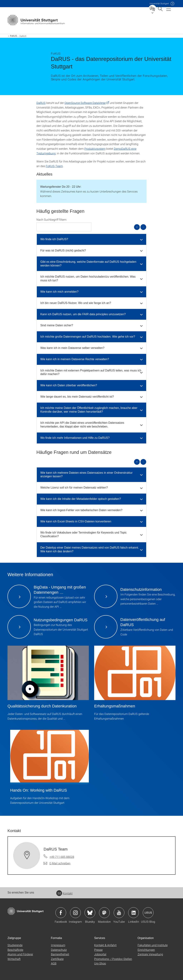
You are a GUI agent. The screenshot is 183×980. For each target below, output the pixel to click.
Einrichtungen (146, 950)
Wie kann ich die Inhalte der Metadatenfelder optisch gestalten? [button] (81, 499)
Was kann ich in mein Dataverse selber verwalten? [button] (72, 348)
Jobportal (100, 954)
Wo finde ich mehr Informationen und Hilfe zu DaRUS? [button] (75, 438)
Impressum (58, 945)
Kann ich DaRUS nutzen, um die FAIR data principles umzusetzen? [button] (83, 314)
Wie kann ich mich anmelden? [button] (59, 292)
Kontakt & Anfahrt (105, 945)
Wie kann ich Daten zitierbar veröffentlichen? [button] (69, 385)
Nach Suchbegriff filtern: (52, 220)
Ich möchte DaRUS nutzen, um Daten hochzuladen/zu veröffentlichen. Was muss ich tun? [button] (88, 278)
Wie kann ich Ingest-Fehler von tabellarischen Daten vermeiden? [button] (81, 510)
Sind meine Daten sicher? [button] (57, 325)
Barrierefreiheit (60, 954)
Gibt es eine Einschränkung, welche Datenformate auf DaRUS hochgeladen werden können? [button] (88, 264)
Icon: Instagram (75, 913)
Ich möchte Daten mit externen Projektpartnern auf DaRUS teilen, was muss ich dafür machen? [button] (91, 372)
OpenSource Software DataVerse (85, 103)
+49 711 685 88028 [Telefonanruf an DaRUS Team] (62, 857)
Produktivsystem (95, 149)
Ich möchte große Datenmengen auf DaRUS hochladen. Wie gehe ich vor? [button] (88, 337)
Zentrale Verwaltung (150, 954)
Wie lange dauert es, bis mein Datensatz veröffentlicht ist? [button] (77, 397)
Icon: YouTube (119, 913)
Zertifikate (57, 959)
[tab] (92, 239)
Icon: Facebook (61, 913)
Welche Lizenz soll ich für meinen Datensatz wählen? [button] (74, 488)
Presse (98, 950)
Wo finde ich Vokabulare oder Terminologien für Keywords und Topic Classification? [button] (84, 534)
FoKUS (13, 36)
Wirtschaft (14, 959)
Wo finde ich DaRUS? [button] (54, 239)
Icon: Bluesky (90, 913)
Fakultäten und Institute (153, 945)
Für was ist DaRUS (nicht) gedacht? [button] (63, 250)
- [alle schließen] (143, 227)
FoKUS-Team (54, 166)
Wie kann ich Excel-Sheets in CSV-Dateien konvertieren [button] (76, 521)
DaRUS (41, 103)
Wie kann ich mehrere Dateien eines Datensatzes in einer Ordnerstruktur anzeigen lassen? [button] (86, 475)
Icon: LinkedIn (133, 913)
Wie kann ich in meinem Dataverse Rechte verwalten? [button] (75, 359)
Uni (159, 3)
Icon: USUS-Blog (148, 913)
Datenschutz (59, 950)
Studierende (15, 945)
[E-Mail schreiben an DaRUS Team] (57, 863)
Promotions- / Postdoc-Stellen (113, 959)
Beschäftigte (15, 950)
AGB (54, 963)
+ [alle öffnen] (137, 227)
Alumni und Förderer (20, 954)
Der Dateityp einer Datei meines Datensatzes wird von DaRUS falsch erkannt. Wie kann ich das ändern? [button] (90, 549)
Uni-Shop (100, 963)
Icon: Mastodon (104, 913)
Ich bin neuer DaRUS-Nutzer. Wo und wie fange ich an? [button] (76, 303)
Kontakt (64, 893)
